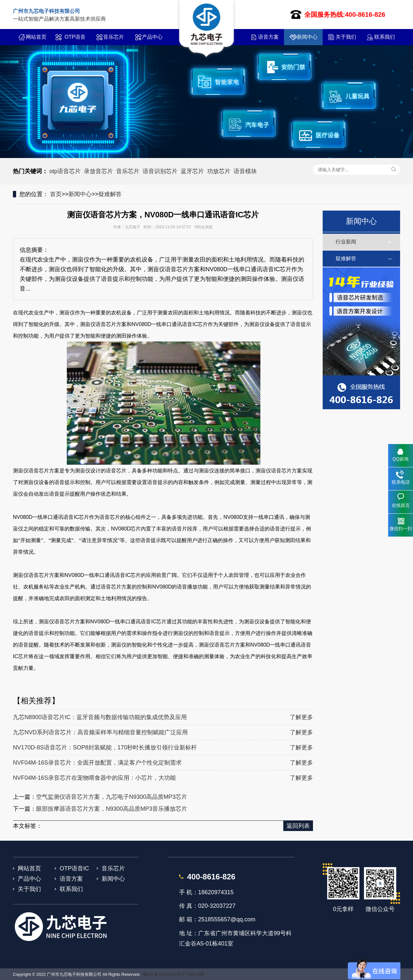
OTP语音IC (75, 40)
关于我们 (346, 37)
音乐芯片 (114, 37)
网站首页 (36, 37)
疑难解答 (110, 194)
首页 (56, 194)
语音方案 (268, 37)
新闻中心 (307, 37)
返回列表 (298, 826)
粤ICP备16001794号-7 (164, 974)
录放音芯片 (98, 171)
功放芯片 (219, 171)
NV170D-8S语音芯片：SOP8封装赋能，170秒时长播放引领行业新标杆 (105, 747)
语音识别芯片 (160, 171)
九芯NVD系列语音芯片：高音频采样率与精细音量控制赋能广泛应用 (100, 732)
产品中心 (152, 37)
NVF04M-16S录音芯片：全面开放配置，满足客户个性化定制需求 (97, 763)
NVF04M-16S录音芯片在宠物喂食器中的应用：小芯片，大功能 (94, 778)
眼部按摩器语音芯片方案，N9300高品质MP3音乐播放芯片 (112, 809)
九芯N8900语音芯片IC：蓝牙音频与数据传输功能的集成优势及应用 (100, 717)
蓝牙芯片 (192, 171)
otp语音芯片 (65, 171)
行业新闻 (346, 242)
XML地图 (196, 974)
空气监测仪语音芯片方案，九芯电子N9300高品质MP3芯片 (112, 797)
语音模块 (245, 171)
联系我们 (385, 37)
